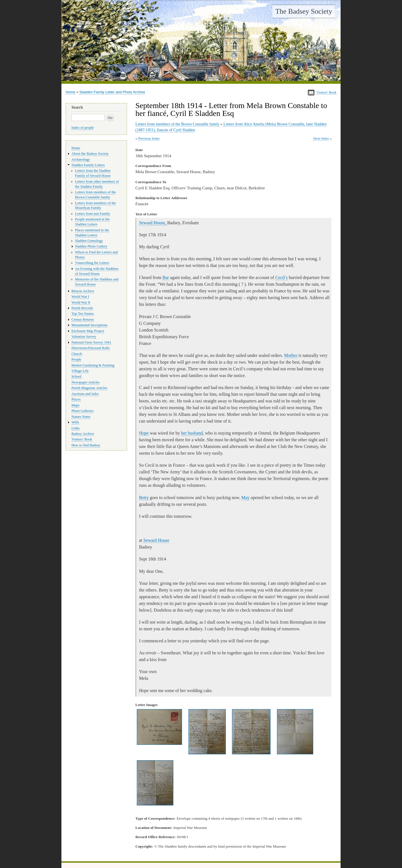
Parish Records (82, 308)
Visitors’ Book (82, 439)
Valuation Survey (84, 337)
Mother (291, 355)
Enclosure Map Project (88, 331)
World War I (80, 297)
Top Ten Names (83, 314)
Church (77, 354)
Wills (75, 422)
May (245, 498)
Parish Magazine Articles (89, 388)
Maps (75, 405)
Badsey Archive (83, 434)
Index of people (83, 128)
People (76, 359)
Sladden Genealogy (89, 241)
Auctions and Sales (85, 394)
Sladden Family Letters (88, 165)
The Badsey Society (304, 11)
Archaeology (81, 159)
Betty (144, 498)
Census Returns (83, 319)
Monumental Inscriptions (89, 325)
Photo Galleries (82, 411)
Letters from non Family (93, 214)
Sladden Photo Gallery (91, 246)
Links (76, 428)
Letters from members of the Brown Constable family (177, 124)
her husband (192, 433)
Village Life (80, 371)
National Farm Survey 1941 (91, 342)
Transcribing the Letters (92, 263)
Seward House (153, 223)
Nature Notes (81, 417)
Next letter (321, 138)
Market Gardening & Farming (93, 365)
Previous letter (149, 138)
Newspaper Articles (85, 382)
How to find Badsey (86, 445)
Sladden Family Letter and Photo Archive (112, 92)
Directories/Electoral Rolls (91, 348)
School (76, 376)
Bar (166, 277)
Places (76, 399)
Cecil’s (281, 277)
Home (70, 92)
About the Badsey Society (90, 154)
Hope (144, 433)
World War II (81, 302)
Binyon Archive (83, 291)
